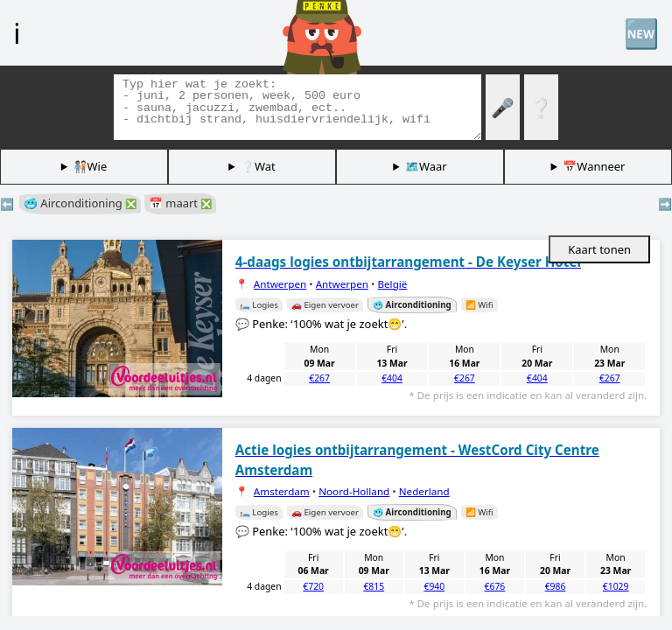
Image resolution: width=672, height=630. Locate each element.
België (392, 284)
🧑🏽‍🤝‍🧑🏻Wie (91, 166)
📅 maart (180, 203)
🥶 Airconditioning (80, 203)
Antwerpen (280, 284)
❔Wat (258, 166)
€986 (556, 586)
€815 (374, 586)
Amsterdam (282, 491)
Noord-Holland (354, 491)
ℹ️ (17, 32)
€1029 (616, 586)
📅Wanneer (594, 166)
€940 (434, 586)
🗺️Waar (426, 166)
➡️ (665, 204)
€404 (392, 378)
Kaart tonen (599, 249)
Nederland (424, 491)
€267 (319, 378)
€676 (495, 586)
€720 (313, 586)
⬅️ (7, 204)
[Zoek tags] (297, 107)
